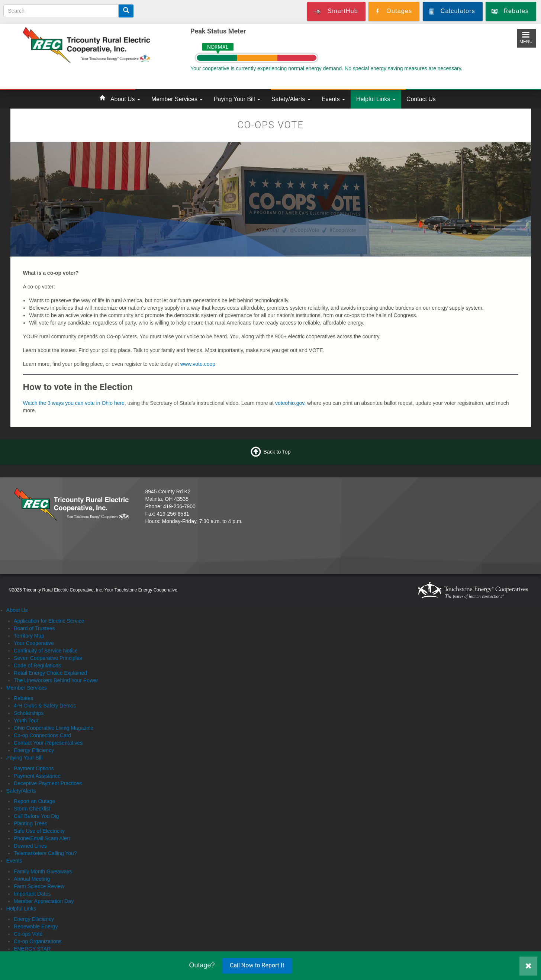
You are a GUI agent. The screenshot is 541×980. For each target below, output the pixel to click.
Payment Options (34, 768)
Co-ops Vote (28, 934)
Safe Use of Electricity (39, 831)
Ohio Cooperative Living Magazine (54, 728)
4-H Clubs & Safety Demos (45, 706)
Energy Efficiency (34, 750)
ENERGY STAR (32, 949)
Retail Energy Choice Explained (50, 673)
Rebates (23, 698)
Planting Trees (30, 823)
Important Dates (32, 894)
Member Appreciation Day (44, 901)
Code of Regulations (37, 665)
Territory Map (29, 636)
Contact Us (421, 99)
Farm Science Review (39, 886)
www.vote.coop (198, 364)
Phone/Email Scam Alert (42, 838)
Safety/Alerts (291, 99)
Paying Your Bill (237, 99)
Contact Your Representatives (48, 743)
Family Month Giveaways (43, 871)
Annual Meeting (32, 879)
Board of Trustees (34, 628)
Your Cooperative (34, 643)
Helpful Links (376, 99)
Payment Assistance (37, 776)
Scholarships (29, 713)
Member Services (177, 99)
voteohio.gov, (290, 403)
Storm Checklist (32, 809)
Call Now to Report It (257, 965)
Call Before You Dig (36, 816)
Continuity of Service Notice (46, 651)
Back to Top (277, 452)
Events (333, 99)
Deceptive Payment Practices (48, 783)
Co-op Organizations (38, 941)
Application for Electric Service (49, 621)
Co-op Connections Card (42, 735)
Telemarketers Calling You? (45, 853)
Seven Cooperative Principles (48, 658)
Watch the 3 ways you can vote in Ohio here (74, 403)
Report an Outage (34, 801)
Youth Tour (26, 721)
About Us (125, 99)
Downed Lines (30, 846)
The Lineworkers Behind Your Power (56, 680)
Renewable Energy (36, 926)
